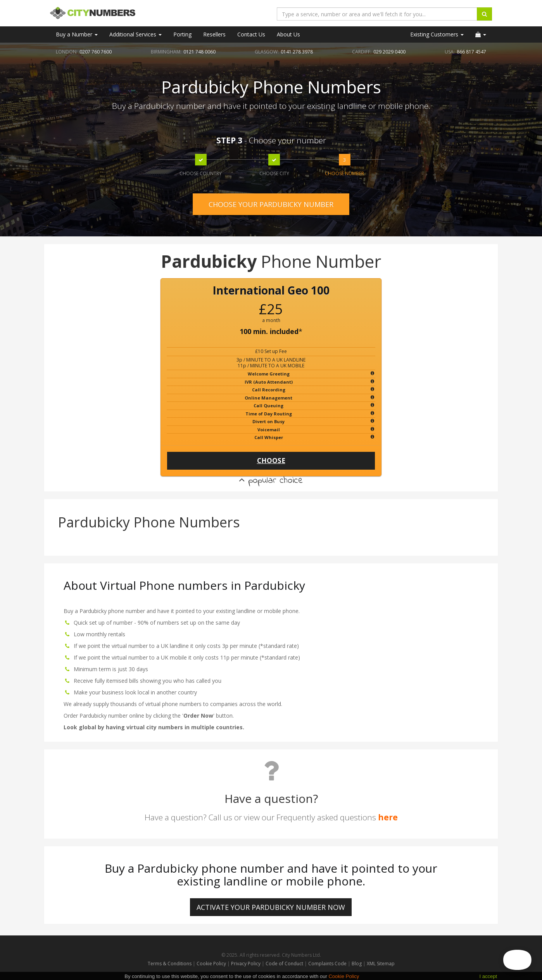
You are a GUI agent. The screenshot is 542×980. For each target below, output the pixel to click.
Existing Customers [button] (437, 34)
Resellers (214, 34)
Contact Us (251, 34)
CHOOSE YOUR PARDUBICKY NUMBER (271, 204)
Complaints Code (327, 964)
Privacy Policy (246, 964)
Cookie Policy (211, 964)
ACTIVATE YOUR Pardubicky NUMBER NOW (271, 907)
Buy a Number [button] (77, 34)
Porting (182, 34)
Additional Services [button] (135, 34)
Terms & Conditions (170, 964)
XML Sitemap (381, 964)
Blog (357, 964)
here (388, 817)
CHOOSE (271, 461)
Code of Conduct (285, 964)
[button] (481, 34)
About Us (288, 34)
